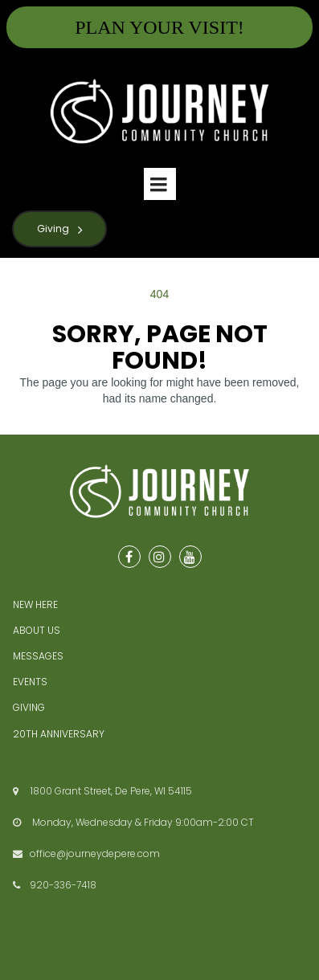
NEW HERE (35, 604)
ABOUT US (37, 630)
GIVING (29, 707)
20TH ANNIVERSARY (59, 734)
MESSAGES (38, 656)
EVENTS (30, 682)
